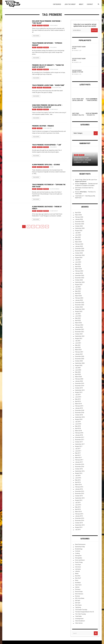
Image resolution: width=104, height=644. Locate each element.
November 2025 (80, 224)
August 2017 (79, 446)
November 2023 (80, 278)
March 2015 (78, 512)
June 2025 (78, 235)
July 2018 (78, 422)
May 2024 (78, 264)
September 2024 (80, 255)
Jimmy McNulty (54, 109)
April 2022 (78, 320)
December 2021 (80, 329)
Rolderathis (54, 47)
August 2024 (79, 258)
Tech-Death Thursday (81, 610)
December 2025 (80, 222)
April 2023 (78, 293)
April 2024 (78, 267)
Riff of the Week (80, 598)
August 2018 (79, 419)
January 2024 (79, 273)
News (77, 580)
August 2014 (79, 527)
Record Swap (79, 592)
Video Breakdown (80, 621)
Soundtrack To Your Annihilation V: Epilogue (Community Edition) (82, 160)
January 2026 (79, 219)
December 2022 (80, 303)
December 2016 (80, 464)
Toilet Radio (78, 616)
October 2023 (79, 280)
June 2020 (78, 370)
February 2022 (79, 325)
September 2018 (80, 417)
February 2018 (79, 433)
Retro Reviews (79, 594)
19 (42, 227)
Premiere (46, 25)
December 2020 (80, 356)
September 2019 (80, 390)
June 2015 (78, 505)
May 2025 (78, 237)
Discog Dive (78, 556)
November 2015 (80, 494)
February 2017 (79, 460)
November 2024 (80, 251)
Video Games (79, 623)
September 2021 (80, 336)
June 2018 (78, 424)
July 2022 (78, 314)
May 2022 (78, 318)
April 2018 (78, 428)
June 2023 (78, 289)
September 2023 (80, 282)
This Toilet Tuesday (81, 614)
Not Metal (78, 583)
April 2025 (78, 240)
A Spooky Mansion (55, 189)
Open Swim (78, 585)
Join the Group (70, 4)
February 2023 (79, 298)
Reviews (78, 596)
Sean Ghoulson (55, 69)
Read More (36, 36)
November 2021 (80, 332)
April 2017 (78, 455)
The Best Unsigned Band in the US (85, 612)
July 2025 (78, 233)
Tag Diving (78, 607)
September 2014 (80, 525)
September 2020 (80, 363)
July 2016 (78, 476)
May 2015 (78, 507)
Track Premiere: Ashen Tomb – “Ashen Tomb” (48, 85)
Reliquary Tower (57, 88)
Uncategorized (47, 88)
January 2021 (79, 354)
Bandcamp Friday (80, 547)
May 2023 (78, 291)
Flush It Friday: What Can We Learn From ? (78, 100)
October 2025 (79, 226)
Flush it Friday (79, 562)
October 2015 (79, 496)
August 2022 (79, 311)
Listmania (78, 569)
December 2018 (80, 410)
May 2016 (78, 480)
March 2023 (78, 296)
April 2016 (78, 482)
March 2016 (78, 485)
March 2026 (78, 215)
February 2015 (79, 514)
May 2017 (78, 453)
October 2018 (79, 415)
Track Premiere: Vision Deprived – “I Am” (47, 145)
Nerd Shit (81, 155)
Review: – (92, 115)
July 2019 (78, 395)
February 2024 (79, 271)
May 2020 (78, 372)
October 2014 (79, 523)
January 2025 (79, 246)
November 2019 (80, 386)
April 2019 (78, 401)
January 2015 (79, 516)
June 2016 (78, 478)
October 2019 (79, 388)
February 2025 (79, 244)
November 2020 (80, 359)
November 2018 (80, 413)
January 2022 (79, 327)
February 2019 (79, 406)
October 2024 (79, 253)
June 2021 (78, 343)
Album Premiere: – (46, 165)
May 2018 (78, 426)
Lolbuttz (77, 571)
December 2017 (80, 437)
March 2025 (78, 242)
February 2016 (79, 487)
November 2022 (80, 305)
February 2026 (79, 217)
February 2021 (79, 352)
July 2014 (78, 530)
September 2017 (80, 444)
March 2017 (78, 458)
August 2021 (79, 338)
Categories (57, 4)
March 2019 (78, 404)
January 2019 (79, 408)
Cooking (77, 553)
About (81, 4)
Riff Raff (78, 601)
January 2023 (79, 300)
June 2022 (78, 316)
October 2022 (79, 307)
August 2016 (79, 473)
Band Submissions (80, 544)
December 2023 (80, 276)
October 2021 (79, 334)
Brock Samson (54, 25)
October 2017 (79, 442)
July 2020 (78, 368)
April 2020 (78, 374)
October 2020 (79, 361)
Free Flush (78, 565)
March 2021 (78, 350)
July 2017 (78, 449)
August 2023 (79, 285)
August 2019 (79, 392)
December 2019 (80, 383)
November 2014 (80, 521)
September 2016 (80, 471)
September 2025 (80, 228)
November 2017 (80, 440)
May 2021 (78, 345)
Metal (34, 25)
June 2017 (78, 451)
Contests (78, 551)
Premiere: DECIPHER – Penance (43, 126)
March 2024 (78, 269)
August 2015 (79, 500)
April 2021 (78, 347)
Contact (90, 4)
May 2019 (78, 399)
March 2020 (78, 377)
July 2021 (78, 341)
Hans (52, 167)
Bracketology (79, 549)
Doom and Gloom (80, 560)
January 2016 (79, 489)
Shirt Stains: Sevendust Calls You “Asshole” (78, 115)
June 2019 (78, 397)
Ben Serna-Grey (48, 128)
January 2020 (79, 381)
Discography (79, 558)
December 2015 (80, 491)
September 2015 (80, 498)
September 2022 (80, 309)
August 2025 (79, 231)
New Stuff (40, 25)
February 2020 (79, 379)
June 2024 (78, 262)
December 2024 (80, 249)
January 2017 (79, 462)
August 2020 (79, 365)
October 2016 (79, 469)
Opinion (77, 587)
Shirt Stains (78, 605)
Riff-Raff (78, 603)
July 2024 (78, 260)
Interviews (78, 567)
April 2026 (78, 213)
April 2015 (78, 509)
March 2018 (78, 431)
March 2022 (78, 323)
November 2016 (80, 467)
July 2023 (78, 287)
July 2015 (78, 503)
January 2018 (79, 435)
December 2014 (80, 518)
